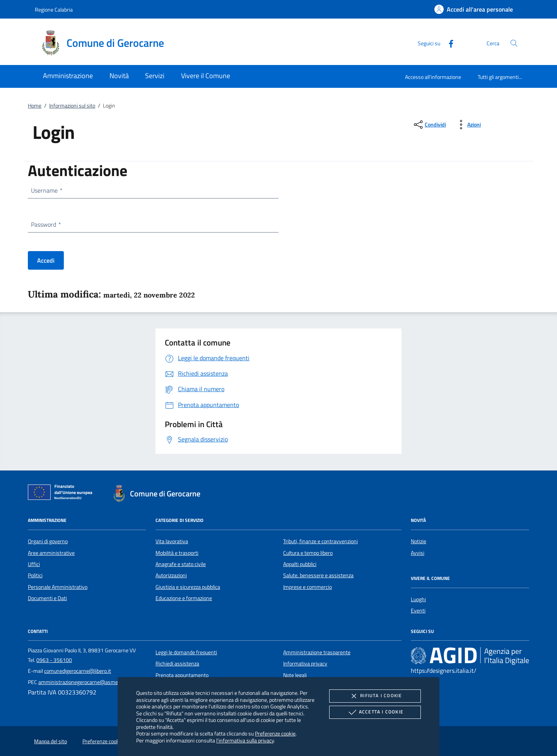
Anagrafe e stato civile (181, 564)
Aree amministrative (51, 553)
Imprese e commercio (308, 587)
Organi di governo (48, 541)
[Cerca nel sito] (514, 43)
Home (35, 106)
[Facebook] (448, 43)
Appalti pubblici (300, 564)
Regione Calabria (54, 9)
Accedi (46, 260)
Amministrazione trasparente (317, 652)
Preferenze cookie (275, 733)
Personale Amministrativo (58, 587)
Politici (35, 575)
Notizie (419, 541)
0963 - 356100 (54, 660)
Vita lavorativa (172, 541)
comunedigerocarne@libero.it (78, 671)
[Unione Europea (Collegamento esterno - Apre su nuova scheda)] (62, 494)
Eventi (418, 611)
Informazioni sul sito (72, 106)
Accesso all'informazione (433, 77)
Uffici (34, 564)
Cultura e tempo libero (308, 553)
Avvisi (418, 553)
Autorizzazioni (171, 575)
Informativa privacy (305, 664)
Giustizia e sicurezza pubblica (188, 587)
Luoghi (418, 599)
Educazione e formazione (184, 598)
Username (46, 190)
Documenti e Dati (47, 598)
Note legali (295, 675)
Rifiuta (375, 696)
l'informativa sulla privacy (245, 740)
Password (46, 224)
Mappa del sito (50, 741)
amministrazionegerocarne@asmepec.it (84, 682)
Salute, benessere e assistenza (318, 575)
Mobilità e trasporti (177, 553)
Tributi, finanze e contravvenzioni (320, 541)
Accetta (375, 712)
